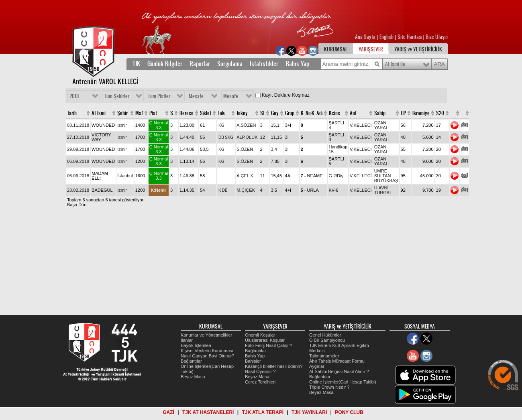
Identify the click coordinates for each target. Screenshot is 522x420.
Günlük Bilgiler (165, 64)
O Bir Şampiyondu (327, 340)
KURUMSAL (336, 49)
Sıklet (206, 113)
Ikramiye (421, 113)
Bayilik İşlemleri (196, 345)
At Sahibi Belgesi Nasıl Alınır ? (339, 371)
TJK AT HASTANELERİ (208, 412)
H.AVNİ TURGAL (383, 190)
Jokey (242, 113)
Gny (275, 113)
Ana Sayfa (366, 37)
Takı (221, 113)
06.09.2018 (78, 161)
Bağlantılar (191, 361)
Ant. (354, 113)
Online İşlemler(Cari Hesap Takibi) (343, 382)
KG (221, 125)
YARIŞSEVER (371, 49)
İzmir (122, 125)
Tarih (72, 113)
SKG (229, 137)
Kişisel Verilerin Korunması (207, 351)
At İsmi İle (395, 64)
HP (403, 113)
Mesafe (196, 96)
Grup (290, 113)
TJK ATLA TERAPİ (263, 412)
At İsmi (99, 113)
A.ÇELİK (245, 176)
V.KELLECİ (361, 125)
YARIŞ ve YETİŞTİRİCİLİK (418, 49)
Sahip (380, 113)
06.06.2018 (78, 176)
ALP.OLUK (247, 137)
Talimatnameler (324, 356)
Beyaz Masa (193, 377)
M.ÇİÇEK (246, 190)
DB (221, 137)
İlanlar (187, 340)
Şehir (122, 113)
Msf (139, 113)
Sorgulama (230, 64)
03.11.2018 (78, 125)
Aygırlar (317, 366)
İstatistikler (264, 64)
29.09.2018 (78, 149)
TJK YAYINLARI (309, 412)
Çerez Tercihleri (260, 382)
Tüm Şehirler (117, 96)
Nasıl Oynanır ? (260, 371)
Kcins (334, 113)
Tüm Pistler (159, 96)
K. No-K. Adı (312, 113)
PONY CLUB (349, 412)
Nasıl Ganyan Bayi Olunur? (207, 356)
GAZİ (168, 412)
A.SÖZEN (246, 125)
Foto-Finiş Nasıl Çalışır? (269, 345)
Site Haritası (410, 37)
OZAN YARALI (382, 125)
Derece (187, 113)
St (262, 113)
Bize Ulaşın (437, 37)
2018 (74, 96)
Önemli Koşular (260, 335)
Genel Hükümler (325, 335)
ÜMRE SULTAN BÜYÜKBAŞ (386, 176)
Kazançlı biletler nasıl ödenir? (274, 366)
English (386, 37)
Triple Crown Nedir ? (329, 387)
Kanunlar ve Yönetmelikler (206, 335)
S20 (440, 113)
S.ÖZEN (245, 149)
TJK (136, 64)
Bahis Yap (298, 64)
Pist (153, 113)
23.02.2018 (78, 190)
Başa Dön (77, 205)
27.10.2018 (78, 137)
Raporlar (200, 64)
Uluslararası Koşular (265, 340)
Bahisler (253, 361)
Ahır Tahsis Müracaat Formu (337, 361)
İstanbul (125, 176)
